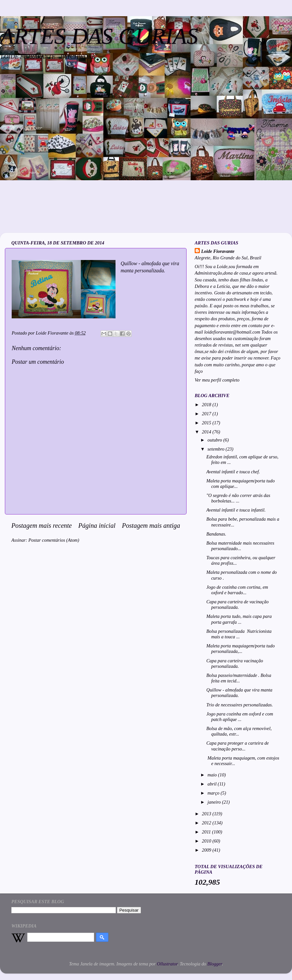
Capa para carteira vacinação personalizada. (235, 663)
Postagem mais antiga (151, 525)
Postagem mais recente (42, 525)
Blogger (215, 964)
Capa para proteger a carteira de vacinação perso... (238, 746)
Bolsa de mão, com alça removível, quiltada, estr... (239, 731)
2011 (207, 832)
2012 (207, 823)
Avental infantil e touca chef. (233, 472)
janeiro (215, 802)
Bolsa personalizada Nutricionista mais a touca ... (239, 634)
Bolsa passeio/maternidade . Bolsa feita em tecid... (239, 678)
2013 (207, 814)
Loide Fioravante (218, 251)
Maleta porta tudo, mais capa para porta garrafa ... (239, 619)
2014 (207, 432)
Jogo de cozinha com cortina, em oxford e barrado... (237, 590)
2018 (207, 405)
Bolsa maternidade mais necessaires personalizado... (240, 546)
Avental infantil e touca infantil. (236, 510)
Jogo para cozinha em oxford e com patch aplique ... (240, 717)
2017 (207, 414)
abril (213, 784)
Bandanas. (216, 534)
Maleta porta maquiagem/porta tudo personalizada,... (241, 649)
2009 (207, 850)
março (214, 793)
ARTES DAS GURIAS (99, 36)
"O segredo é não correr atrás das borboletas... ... (238, 498)
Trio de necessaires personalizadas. (240, 705)
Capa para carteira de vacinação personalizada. (237, 604)
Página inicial (97, 525)
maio (213, 775)
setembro (217, 449)
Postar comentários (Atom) (54, 540)
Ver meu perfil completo (217, 380)
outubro (216, 440)
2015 (207, 423)
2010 (207, 841)
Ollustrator (167, 964)
